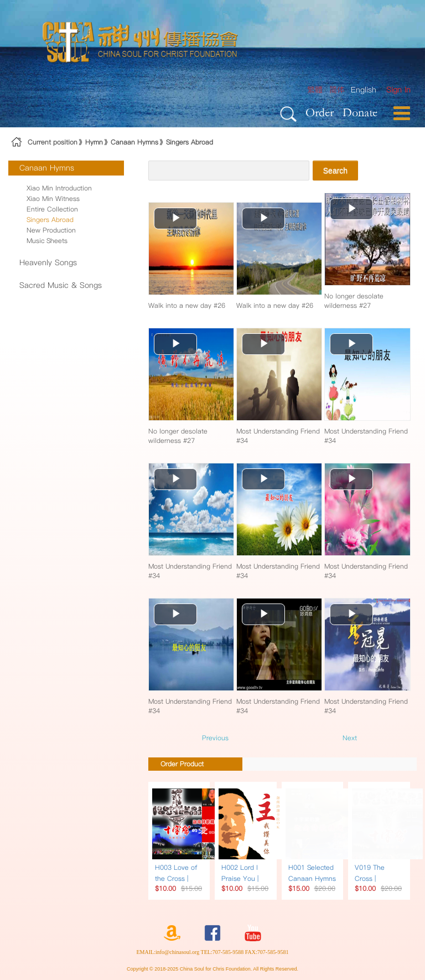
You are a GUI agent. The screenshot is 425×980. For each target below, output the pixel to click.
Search (335, 171)
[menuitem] (398, 90)
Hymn (94, 142)
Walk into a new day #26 (187, 305)
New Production (51, 230)
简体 (337, 90)
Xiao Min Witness (53, 198)
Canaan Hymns (134, 142)
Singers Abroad (190, 142)
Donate (360, 112)
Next (350, 738)
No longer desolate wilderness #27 (354, 301)
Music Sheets (47, 241)
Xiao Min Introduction (59, 188)
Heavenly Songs (48, 262)
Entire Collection (52, 209)
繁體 (315, 90)
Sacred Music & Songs (61, 285)
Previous (215, 738)
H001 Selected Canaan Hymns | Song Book (312, 878)
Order (320, 112)
